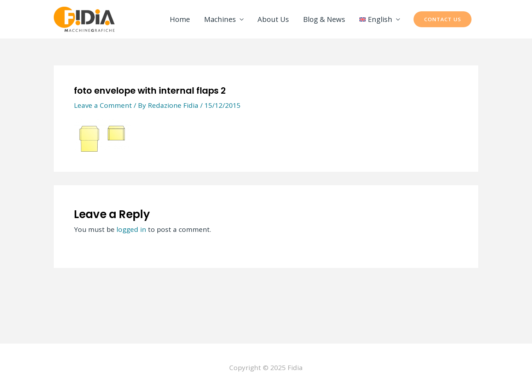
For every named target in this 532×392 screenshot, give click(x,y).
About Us (273, 19)
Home (180, 19)
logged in (131, 229)
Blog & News (324, 19)
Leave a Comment (103, 105)
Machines (220, 19)
